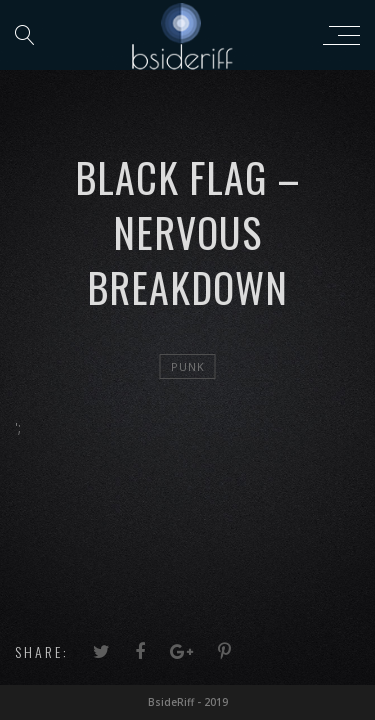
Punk (188, 366)
